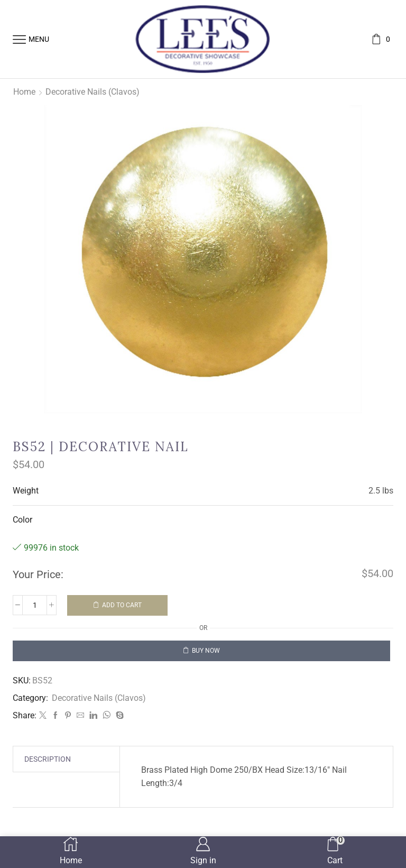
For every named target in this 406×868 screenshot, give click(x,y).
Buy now (206, 651)
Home (24, 92)
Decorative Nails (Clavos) (93, 92)
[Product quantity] (35, 605)
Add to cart (122, 605)
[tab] (48, 759)
